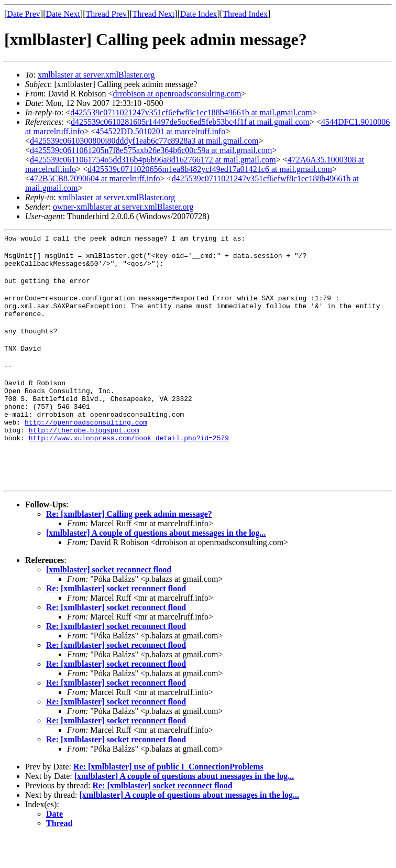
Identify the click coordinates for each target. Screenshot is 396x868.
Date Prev (24, 14)
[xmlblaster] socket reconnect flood (109, 601)
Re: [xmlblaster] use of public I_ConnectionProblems (168, 798)
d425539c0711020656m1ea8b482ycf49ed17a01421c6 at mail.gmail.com (210, 169)
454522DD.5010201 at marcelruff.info (161, 131)
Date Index (199, 14)
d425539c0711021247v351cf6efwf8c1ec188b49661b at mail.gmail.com (191, 112)
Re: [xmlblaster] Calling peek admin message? (129, 545)
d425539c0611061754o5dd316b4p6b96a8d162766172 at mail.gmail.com (153, 160)
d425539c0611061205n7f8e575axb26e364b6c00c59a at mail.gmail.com (151, 150)
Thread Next (153, 14)
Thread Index (245, 14)
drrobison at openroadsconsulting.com (177, 94)
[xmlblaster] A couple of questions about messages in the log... (156, 564)
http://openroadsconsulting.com (86, 447)
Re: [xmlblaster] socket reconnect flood (116, 620)
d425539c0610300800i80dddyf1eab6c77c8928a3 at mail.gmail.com (144, 141)
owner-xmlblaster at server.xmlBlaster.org (123, 207)
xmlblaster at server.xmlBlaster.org (96, 75)
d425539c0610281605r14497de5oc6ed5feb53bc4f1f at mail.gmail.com (190, 122)
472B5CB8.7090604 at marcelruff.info (95, 178)
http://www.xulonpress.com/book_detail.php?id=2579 (129, 466)
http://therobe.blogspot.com (84, 457)
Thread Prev (106, 14)
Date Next (63, 14)
